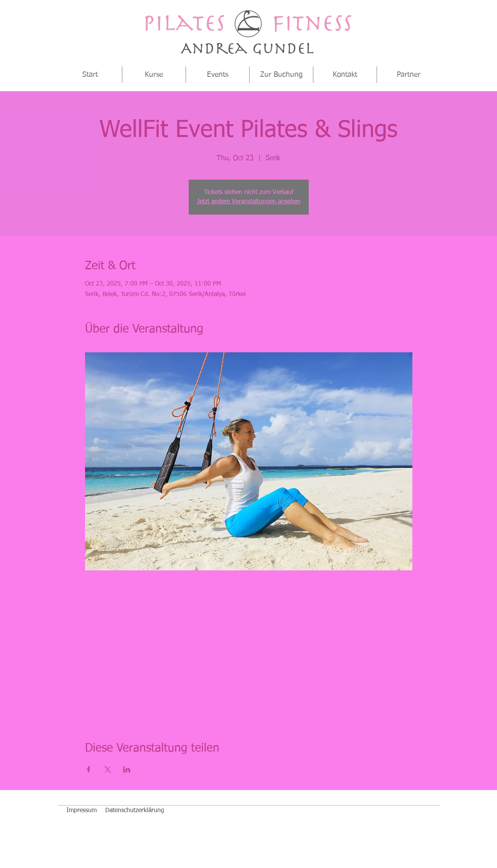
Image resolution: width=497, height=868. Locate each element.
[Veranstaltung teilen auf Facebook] (89, 769)
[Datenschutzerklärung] (135, 811)
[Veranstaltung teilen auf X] (108, 769)
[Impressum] (82, 811)
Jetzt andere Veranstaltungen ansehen (249, 202)
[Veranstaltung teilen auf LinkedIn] (127, 769)
